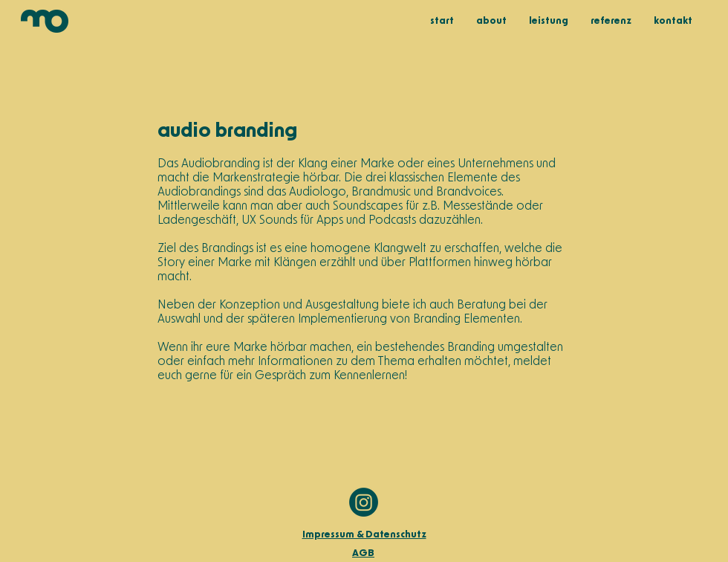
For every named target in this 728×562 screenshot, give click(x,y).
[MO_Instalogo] (364, 502)
